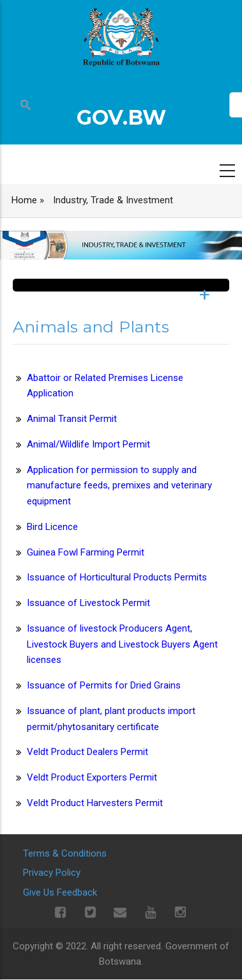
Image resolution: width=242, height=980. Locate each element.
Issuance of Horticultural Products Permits (117, 577)
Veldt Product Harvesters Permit (95, 803)
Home (24, 200)
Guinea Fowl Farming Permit (86, 552)
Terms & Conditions (65, 853)
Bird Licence (52, 527)
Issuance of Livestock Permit (88, 603)
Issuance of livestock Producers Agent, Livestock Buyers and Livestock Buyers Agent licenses (122, 644)
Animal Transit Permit (72, 419)
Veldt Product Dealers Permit (87, 752)
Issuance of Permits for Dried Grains (104, 685)
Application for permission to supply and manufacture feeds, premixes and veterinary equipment (119, 486)
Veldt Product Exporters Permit (92, 777)
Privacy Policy (52, 873)
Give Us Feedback (60, 892)
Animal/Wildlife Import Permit (88, 444)
